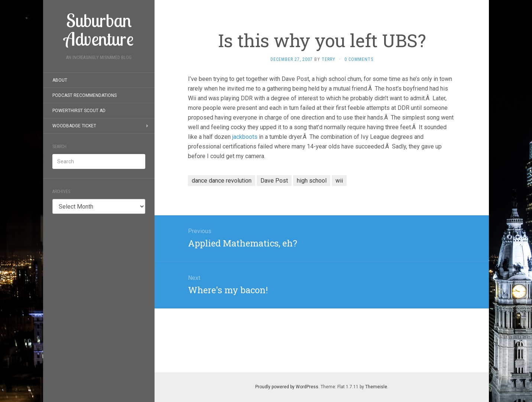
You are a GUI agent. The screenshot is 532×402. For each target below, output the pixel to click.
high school (312, 181)
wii (339, 181)
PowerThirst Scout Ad (79, 111)
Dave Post (274, 181)
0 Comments (359, 59)
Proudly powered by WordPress (287, 387)
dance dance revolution (222, 181)
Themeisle (376, 387)
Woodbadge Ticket (74, 126)
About (60, 80)
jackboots (245, 137)
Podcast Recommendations (85, 95)
